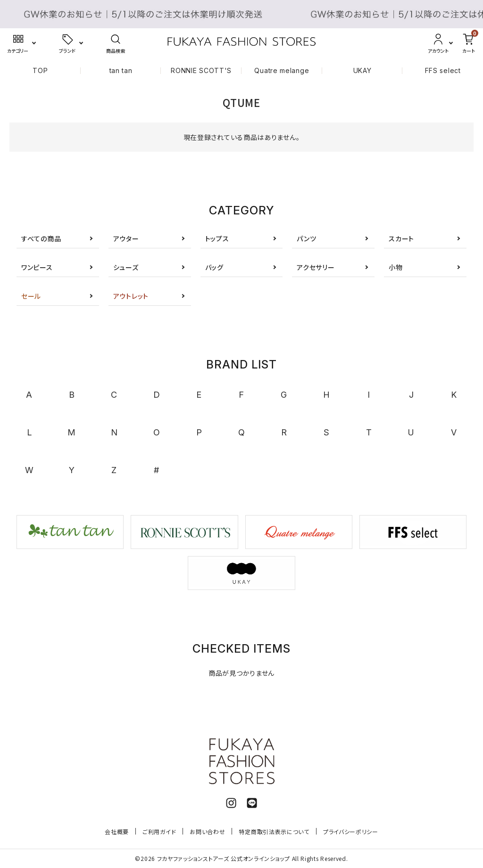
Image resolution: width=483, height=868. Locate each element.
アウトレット (131, 296)
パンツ (306, 238)
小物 (396, 267)
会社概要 (117, 831)
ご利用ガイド (159, 831)
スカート (401, 238)
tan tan (121, 70)
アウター (126, 238)
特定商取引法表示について (274, 831)
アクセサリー (316, 267)
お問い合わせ (207, 831)
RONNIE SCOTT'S (201, 70)
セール (31, 296)
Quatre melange (282, 70)
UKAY (362, 70)
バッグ (214, 267)
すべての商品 (41, 238)
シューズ (126, 267)
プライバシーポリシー (351, 831)
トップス (217, 238)
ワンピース (37, 267)
